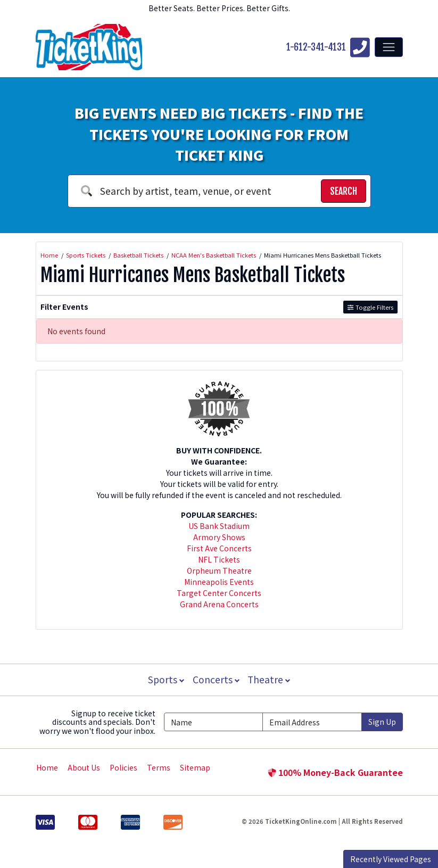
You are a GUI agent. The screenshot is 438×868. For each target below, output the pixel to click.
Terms (159, 767)
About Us (84, 767)
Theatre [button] (270, 679)
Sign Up (382, 722)
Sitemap (195, 767)
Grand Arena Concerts (219, 604)
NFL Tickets (219, 559)
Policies (123, 767)
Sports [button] (165, 679)
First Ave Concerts (219, 548)
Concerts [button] (216, 679)
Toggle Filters (370, 307)
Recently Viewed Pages (391, 859)
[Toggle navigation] (389, 47)
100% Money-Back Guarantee (335, 772)
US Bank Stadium (219, 526)
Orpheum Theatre (219, 571)
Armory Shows (219, 537)
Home (47, 767)
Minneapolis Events (219, 582)
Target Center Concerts (219, 593)
